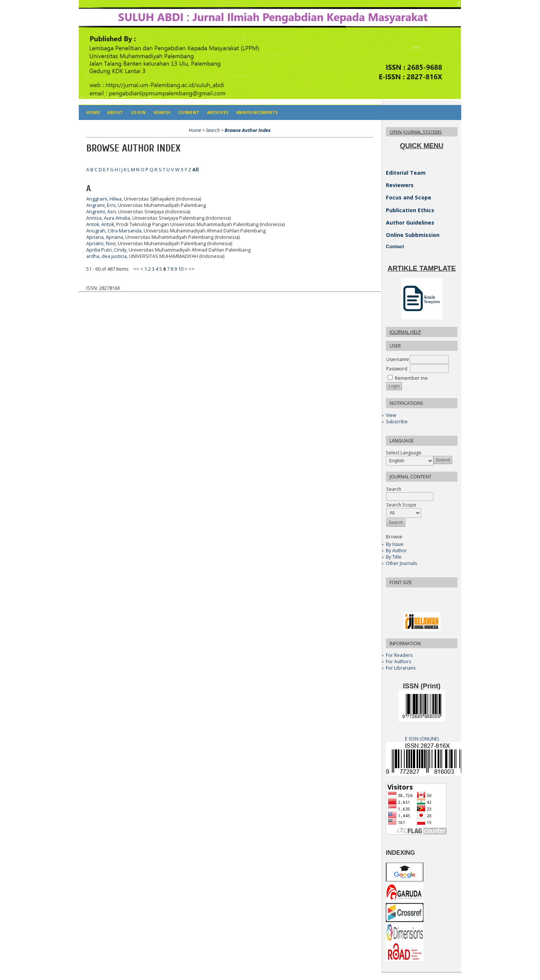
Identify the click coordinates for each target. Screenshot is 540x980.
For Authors (398, 662)
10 (181, 269)
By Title (394, 557)
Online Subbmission (413, 235)
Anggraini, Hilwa (104, 199)
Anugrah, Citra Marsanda (114, 231)
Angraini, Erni (101, 205)
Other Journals (401, 563)
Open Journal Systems (416, 132)
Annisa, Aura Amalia (108, 218)
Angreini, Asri (101, 212)
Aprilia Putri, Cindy (106, 250)
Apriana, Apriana (105, 237)
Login (138, 112)
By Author (396, 551)
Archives (218, 112)
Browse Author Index (248, 130)
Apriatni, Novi (101, 244)
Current (189, 112)
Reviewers (400, 185)
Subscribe (397, 422)
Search (162, 112)
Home (93, 112)
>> (192, 269)
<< (136, 269)
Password (397, 369)
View (391, 415)
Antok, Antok (100, 224)
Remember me (411, 378)
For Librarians (401, 668)
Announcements (257, 112)
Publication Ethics (410, 210)
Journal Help (405, 332)
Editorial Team (406, 173)
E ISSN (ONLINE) (422, 739)
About (115, 112)
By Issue (395, 544)
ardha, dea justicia (106, 256)
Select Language (404, 453)
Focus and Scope (409, 197)
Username (398, 359)
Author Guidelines (410, 223)
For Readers (399, 655)
